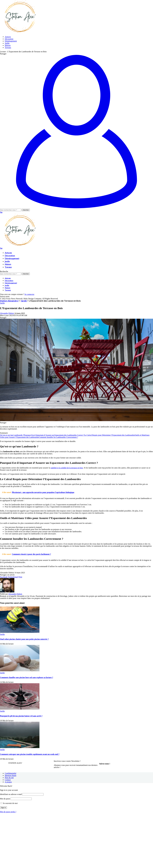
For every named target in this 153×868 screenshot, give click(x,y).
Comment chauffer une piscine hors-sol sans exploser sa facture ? (27, 677)
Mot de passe (5, 799)
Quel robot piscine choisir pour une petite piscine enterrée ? (24, 639)
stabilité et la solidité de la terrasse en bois (67, 468)
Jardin (2, 303)
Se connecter (29, 294)
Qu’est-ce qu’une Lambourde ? (12, 435)
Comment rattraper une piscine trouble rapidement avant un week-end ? (30, 754)
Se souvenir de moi (9, 803)
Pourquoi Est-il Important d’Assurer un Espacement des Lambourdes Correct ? (54, 435)
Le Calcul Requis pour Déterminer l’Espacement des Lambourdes (109, 435)
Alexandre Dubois (7, 313)
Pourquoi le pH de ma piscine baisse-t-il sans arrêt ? (21, 716)
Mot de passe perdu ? (8, 812)
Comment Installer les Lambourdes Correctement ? (58, 437)
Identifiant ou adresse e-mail (11, 794)
